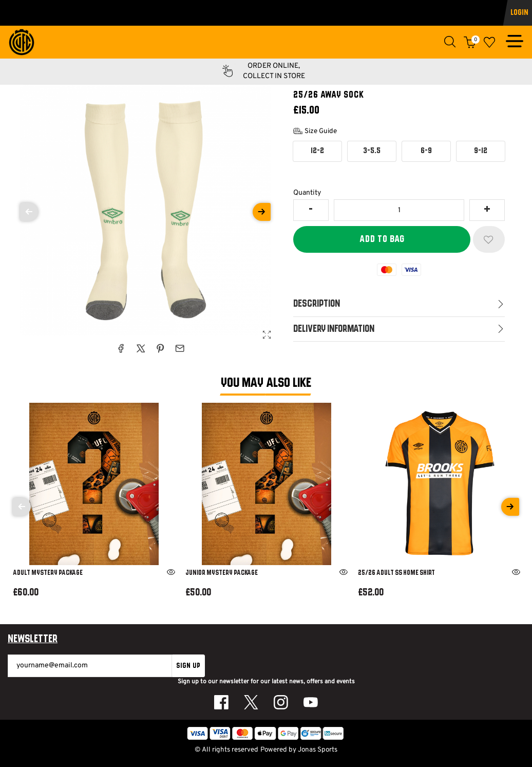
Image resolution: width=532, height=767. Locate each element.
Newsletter (33, 640)
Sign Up (188, 666)
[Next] (510, 507)
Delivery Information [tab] (334, 329)
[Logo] (22, 42)
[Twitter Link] (251, 702)
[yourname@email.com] (90, 666)
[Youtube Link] (311, 702)
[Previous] (22, 507)
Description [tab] (317, 304)
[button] (450, 42)
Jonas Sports (318, 750)
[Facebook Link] (221, 702)
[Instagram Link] (281, 702)
